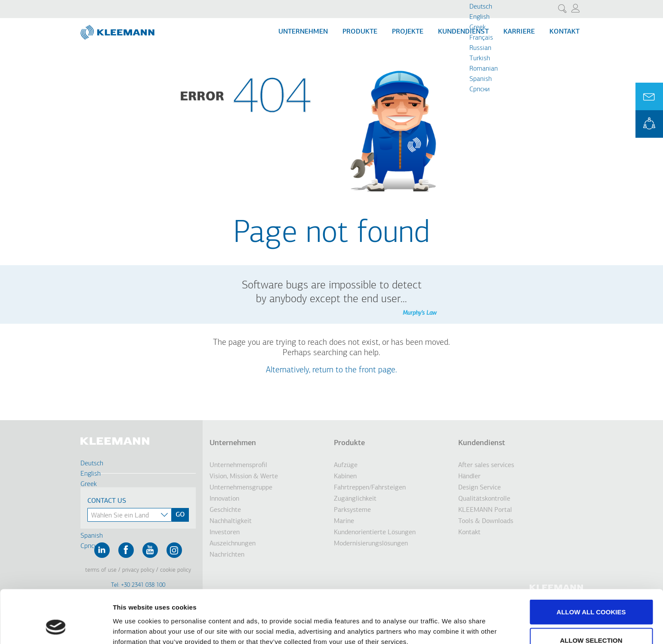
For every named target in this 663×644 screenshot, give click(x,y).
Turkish (480, 59)
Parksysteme (352, 510)
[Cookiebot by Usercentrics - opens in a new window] (56, 627)
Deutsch (481, 7)
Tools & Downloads (486, 521)
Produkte (360, 32)
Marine (344, 521)
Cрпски (480, 90)
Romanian (484, 69)
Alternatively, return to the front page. (331, 370)
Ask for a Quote (649, 96)
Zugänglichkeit (355, 499)
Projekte (408, 32)
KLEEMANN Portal (649, 124)
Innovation (224, 499)
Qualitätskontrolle (484, 499)
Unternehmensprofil (238, 465)
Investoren (225, 533)
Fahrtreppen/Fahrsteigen (370, 488)
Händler (469, 477)
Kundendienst (463, 32)
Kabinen (345, 477)
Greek (478, 28)
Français (481, 38)
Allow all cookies (591, 565)
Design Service (480, 488)
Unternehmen (303, 32)
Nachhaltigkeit (231, 521)
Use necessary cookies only (591, 621)
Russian (480, 48)
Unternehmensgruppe (241, 488)
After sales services (486, 465)
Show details (452, 622)
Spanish (481, 79)
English (480, 17)
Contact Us (107, 501)
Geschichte (225, 510)
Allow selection (591, 593)
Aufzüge (346, 465)
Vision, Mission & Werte (244, 477)
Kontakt (564, 32)
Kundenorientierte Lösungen (375, 533)
